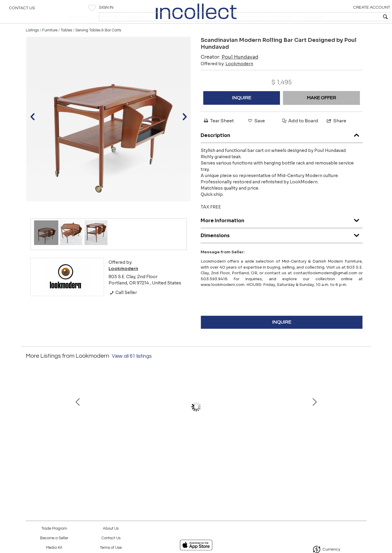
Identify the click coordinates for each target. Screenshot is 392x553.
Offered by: (227, 79)
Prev (30, 425)
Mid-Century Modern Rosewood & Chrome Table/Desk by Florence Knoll (257, 453)
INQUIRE (242, 113)
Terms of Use (111, 548)
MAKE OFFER (321, 113)
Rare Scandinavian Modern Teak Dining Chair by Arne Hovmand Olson (320, 453)
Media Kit (54, 548)
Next (362, 425)
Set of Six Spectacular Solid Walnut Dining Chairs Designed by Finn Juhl (195, 453)
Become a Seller (54, 538)
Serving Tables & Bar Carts (98, 45)
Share (336, 136)
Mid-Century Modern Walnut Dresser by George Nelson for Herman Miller (69, 453)
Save (256, 136)
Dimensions (282, 250)
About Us (111, 529)
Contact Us (22, 10)
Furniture (50, 45)
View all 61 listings (132, 371)
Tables (66, 45)
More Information (282, 235)
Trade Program (54, 529)
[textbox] (344, 17)
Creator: (229, 72)
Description (282, 149)
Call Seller (123, 308)
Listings (32, 45)
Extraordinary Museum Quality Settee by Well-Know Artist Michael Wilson (132, 453)
